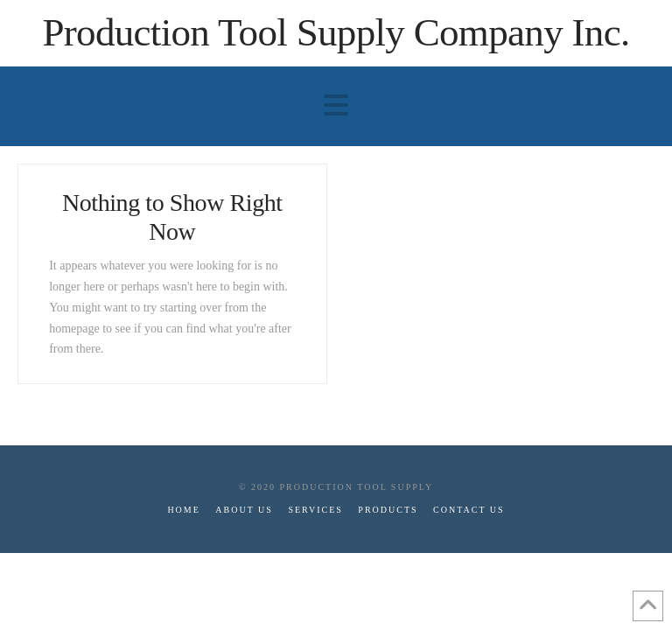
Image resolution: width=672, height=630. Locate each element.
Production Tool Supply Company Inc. (336, 33)
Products (388, 510)
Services (315, 510)
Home (183, 510)
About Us (244, 510)
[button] (336, 105)
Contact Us (469, 510)
